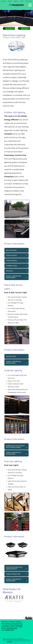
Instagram (16, 1)
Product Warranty (11, 261)
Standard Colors (11, 356)
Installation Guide (11, 266)
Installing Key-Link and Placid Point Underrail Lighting (15, 446)
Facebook (10, 1)
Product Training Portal (13, 574)
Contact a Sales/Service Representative (14, 277)
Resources (9, 271)
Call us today (3, 1)
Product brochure (11, 255)
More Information (11, 250)
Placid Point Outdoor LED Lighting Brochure (14, 568)
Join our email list (29, 1)
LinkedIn (22, 1)
